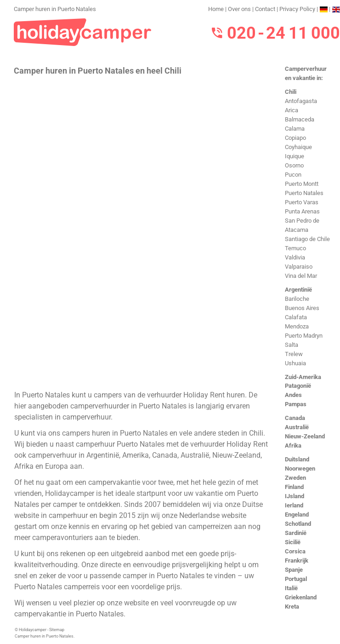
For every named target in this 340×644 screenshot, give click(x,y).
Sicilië (293, 542)
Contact (265, 9)
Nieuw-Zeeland (305, 436)
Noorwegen (300, 469)
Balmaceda (300, 119)
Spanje (294, 570)
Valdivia (295, 257)
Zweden (295, 478)
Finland (294, 487)
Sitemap (57, 630)
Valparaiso (299, 267)
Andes (293, 395)
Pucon (293, 175)
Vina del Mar (301, 276)
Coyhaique (298, 147)
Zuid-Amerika (303, 377)
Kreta (292, 607)
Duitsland (297, 459)
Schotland (298, 524)
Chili (291, 92)
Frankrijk (297, 561)
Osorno (294, 165)
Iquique (295, 156)
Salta (292, 345)
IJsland (295, 496)
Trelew (294, 354)
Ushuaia (295, 363)
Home (216, 9)
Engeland (297, 515)
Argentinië (298, 290)
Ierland (294, 505)
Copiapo (295, 138)
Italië (291, 588)
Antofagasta (301, 101)
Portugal (296, 579)
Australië (297, 427)
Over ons (239, 9)
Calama (295, 129)
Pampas (296, 404)
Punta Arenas (302, 211)
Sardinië (296, 533)
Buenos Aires (302, 308)
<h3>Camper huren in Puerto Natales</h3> (141, 232)
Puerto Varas (302, 202)
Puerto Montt (302, 184)
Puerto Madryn (304, 336)
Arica (292, 110)
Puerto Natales (304, 193)
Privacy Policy (297, 9)
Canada (295, 418)
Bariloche (297, 299)
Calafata (296, 317)
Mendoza (297, 326)
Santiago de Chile (307, 239)
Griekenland (301, 597)
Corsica (295, 551)
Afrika (293, 446)
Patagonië (298, 386)
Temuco (295, 248)
